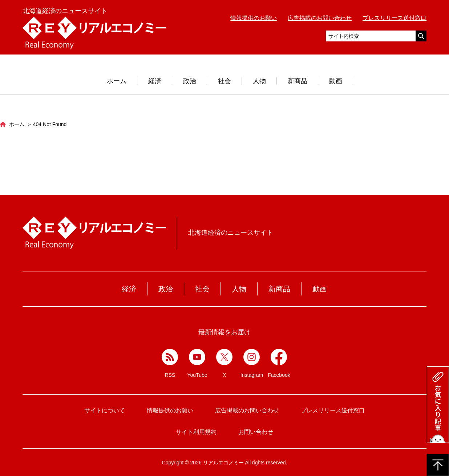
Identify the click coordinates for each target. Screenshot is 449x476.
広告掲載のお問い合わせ (320, 18)
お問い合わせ (256, 432)
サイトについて (105, 410)
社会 (224, 81)
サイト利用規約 (196, 432)
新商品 (298, 81)
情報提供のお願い (254, 18)
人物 (259, 81)
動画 (336, 81)
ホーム (117, 81)
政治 (190, 81)
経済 (155, 81)
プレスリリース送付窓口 (395, 18)
